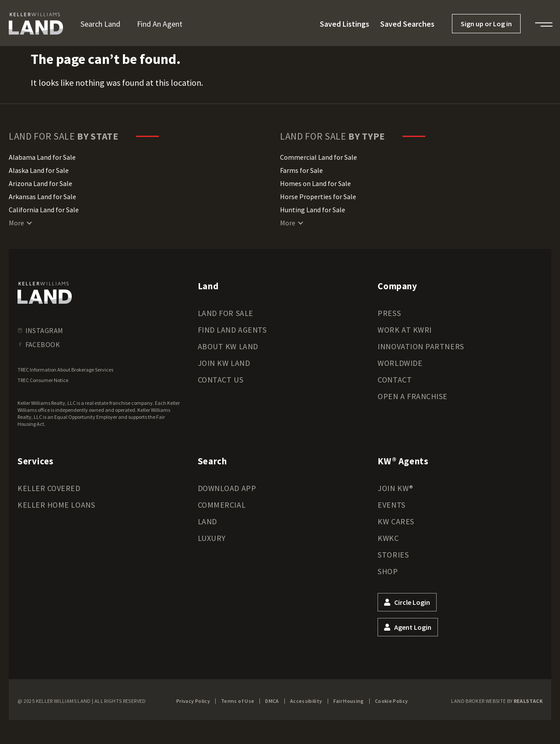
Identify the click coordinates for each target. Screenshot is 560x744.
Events (391, 505)
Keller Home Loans (56, 505)
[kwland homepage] (45, 293)
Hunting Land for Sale (313, 210)
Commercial (222, 505)
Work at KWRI (404, 330)
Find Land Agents (232, 330)
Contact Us (220, 380)
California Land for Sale (44, 210)
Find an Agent (160, 24)
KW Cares (396, 521)
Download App (227, 488)
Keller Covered (49, 488)
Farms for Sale (301, 170)
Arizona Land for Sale (40, 183)
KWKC (388, 538)
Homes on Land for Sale (315, 183)
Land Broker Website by (497, 701)
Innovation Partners (421, 346)
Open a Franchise (413, 396)
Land (207, 521)
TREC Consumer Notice (43, 380)
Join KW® (395, 488)
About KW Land (228, 346)
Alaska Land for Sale (39, 170)
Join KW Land (224, 363)
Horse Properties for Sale (318, 197)
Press (389, 313)
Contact (395, 380)
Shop (388, 571)
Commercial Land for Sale (318, 157)
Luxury (212, 538)
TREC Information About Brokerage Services (65, 370)
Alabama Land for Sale (42, 157)
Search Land (100, 24)
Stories (393, 555)
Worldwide (400, 363)
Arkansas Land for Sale (42, 197)
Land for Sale (226, 313)
